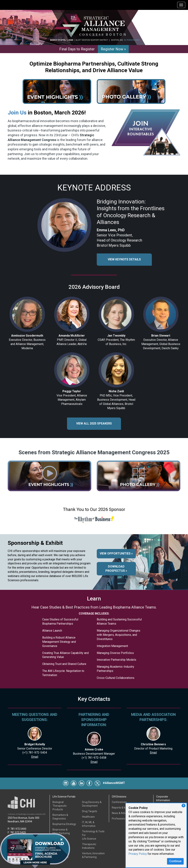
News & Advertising (123, 813)
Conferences (119, 802)
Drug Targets (90, 811)
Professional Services (124, 819)
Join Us (17, 113)
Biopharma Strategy (64, 824)
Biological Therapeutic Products (60, 806)
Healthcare (88, 817)
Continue (175, 861)
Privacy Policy (138, 854)
